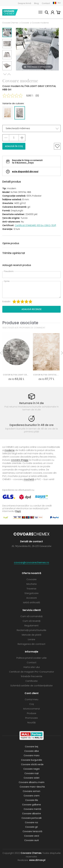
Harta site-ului (32, 667)
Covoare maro (32, 755)
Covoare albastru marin (32, 782)
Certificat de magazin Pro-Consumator (32, 672)
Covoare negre (31, 769)
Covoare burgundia (31, 760)
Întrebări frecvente (32, 676)
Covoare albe (32, 751)
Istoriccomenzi (31, 709)
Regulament (31, 625)
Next (5, 74)
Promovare (31, 718)
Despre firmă (25, 3)
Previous (9, 74)
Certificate (31, 681)
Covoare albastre (31, 814)
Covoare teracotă (32, 831)
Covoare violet (32, 778)
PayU (18, 511)
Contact (46, 3)
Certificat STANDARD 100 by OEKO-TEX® (35, 225)
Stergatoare (31, 593)
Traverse (31, 589)
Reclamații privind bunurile (31, 630)
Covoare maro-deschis (32, 787)
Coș (58, 13)
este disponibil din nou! (25, 171)
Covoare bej (31, 747)
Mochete (32, 584)
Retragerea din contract (31, 644)
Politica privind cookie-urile (31, 658)
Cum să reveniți (31, 621)
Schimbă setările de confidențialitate (31, 686)
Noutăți (31, 722)
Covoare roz (31, 822)
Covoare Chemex (10, 12)
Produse (32, 713)
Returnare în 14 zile (32, 403)
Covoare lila (32, 800)
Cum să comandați (31, 616)
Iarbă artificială (31, 602)
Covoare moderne (40, 23)
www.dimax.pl (37, 860)
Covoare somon (31, 791)
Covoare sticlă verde (32, 764)
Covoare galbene (31, 805)
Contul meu (52, 13)
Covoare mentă (32, 809)
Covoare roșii (31, 773)
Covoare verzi (32, 836)
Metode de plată (31, 635)
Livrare (31, 639)
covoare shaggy (20, 460)
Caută (47, 13)
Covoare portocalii (31, 818)
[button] (31, 128)
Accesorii (31, 598)
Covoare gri (31, 827)
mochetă (29, 479)
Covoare (25, 23)
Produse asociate (20, 323)
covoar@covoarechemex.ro (31, 563)
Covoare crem (32, 796)
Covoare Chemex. (31, 853)
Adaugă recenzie (31, 309)
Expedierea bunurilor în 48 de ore (32, 425)
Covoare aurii (31, 840)
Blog (36, 3)
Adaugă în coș (14, 146)
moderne (10, 450)
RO (59, 3)
